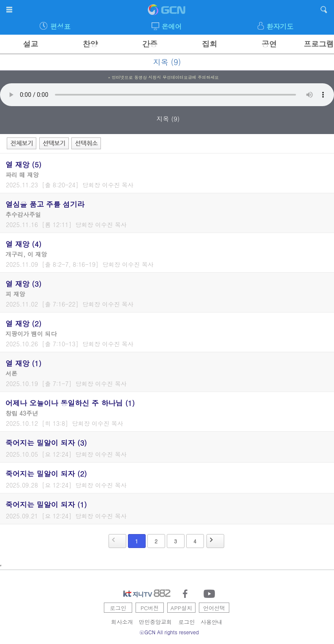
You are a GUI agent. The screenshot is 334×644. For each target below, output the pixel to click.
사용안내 (212, 622)
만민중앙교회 (155, 622)
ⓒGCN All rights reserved (169, 632)
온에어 (172, 26)
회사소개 (122, 622)
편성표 (60, 26)
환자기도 (280, 26)
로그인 (118, 608)
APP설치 (181, 608)
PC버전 (150, 608)
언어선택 (214, 608)
